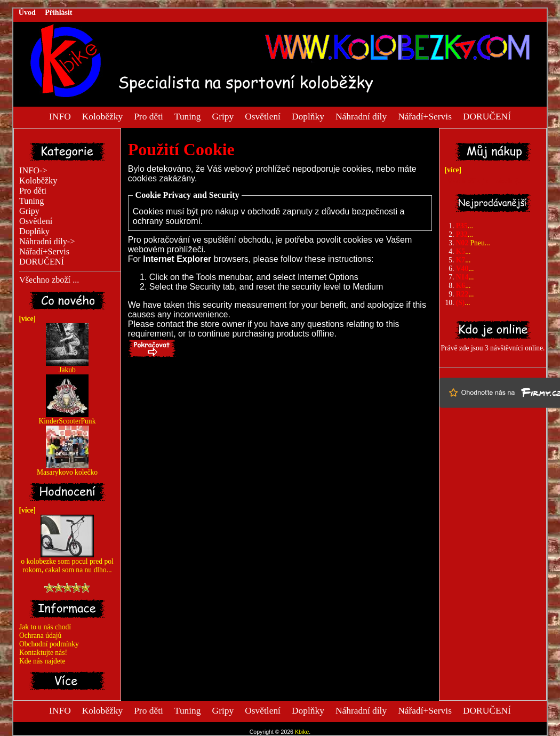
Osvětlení (263, 116)
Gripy (223, 116)
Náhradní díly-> (47, 242)
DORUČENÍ (487, 116)
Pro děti (149, 116)
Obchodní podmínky (49, 644)
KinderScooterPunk (67, 418)
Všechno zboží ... (49, 280)
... (465, 226)
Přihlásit (58, 13)
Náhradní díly (361, 116)
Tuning (188, 116)
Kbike (302, 732)
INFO (60, 116)
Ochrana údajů (40, 635)
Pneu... (473, 243)
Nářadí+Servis (425, 116)
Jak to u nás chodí (45, 627)
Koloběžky (102, 116)
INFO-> (33, 171)
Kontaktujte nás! (43, 653)
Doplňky (308, 116)
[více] (26, 319)
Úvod (27, 13)
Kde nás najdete (42, 661)
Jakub (67, 367)
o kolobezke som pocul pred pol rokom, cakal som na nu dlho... (67, 562)
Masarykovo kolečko (67, 469)
